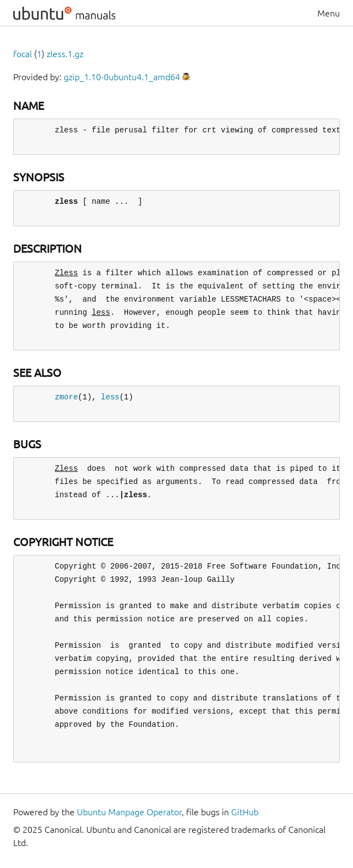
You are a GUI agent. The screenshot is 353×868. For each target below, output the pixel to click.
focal (23, 54)
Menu (329, 13)
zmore (66, 397)
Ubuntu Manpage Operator (129, 812)
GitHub (245, 812)
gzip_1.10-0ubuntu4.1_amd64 (122, 77)
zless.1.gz (65, 54)
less (110, 397)
